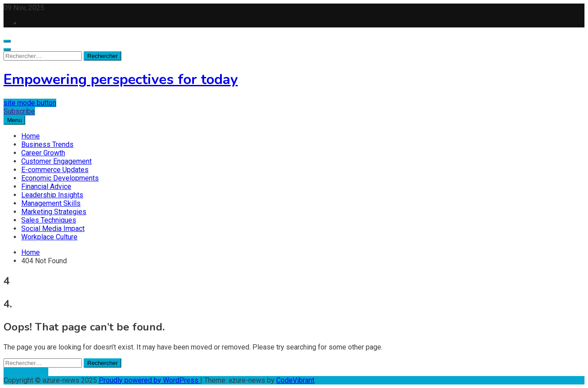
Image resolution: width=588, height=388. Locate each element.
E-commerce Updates (55, 170)
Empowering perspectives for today (121, 79)
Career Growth (43, 153)
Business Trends (47, 144)
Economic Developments (60, 178)
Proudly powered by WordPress (149, 380)
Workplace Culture (49, 237)
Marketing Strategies (54, 212)
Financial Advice (46, 186)
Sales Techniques (49, 220)
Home (31, 136)
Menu (14, 120)
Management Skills (51, 203)
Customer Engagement (56, 161)
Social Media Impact (53, 229)
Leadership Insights (52, 195)
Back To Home (26, 372)
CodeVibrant (295, 380)
